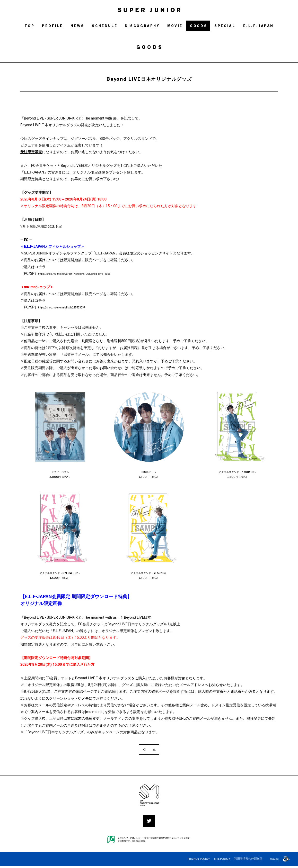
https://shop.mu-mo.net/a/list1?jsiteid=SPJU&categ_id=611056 (89, 273)
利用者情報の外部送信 (248, 861)
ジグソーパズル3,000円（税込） (60, 475)
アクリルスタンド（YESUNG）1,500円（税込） (149, 577)
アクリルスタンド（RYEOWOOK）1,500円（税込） (61, 577)
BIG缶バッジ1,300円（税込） (149, 475)
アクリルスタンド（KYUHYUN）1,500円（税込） (238, 475)
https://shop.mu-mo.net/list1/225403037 (71, 307)
